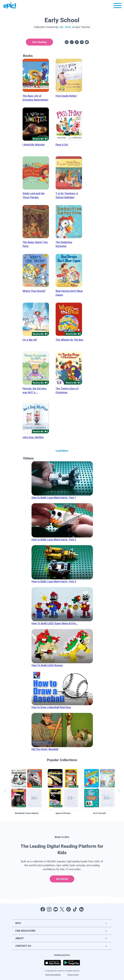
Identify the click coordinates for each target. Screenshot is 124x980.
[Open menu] (117, 6)
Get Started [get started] (62, 879)
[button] (27, 789)
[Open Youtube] (56, 909)
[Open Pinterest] (69, 909)
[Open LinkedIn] (81, 909)
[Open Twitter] (62, 909)
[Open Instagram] (49, 909)
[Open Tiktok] (75, 909)
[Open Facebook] (43, 909)
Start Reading (39, 42)
